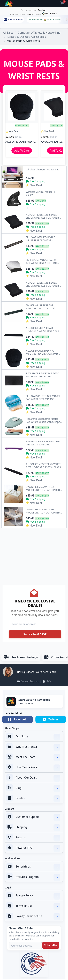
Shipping (33, 827)
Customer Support (33, 817)
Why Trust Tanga (33, 747)
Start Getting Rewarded (34, 700)
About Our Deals (33, 778)
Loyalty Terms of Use (33, 916)
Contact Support (28, 681)
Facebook (17, 719)
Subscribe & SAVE (35, 634)
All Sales (8, 33)
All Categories (13, 20)
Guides (33, 798)
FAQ (47, 681)
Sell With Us (33, 867)
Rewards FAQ (33, 848)
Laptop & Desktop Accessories (27, 37)
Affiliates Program (33, 877)
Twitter (51, 719)
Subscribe (51, 945)
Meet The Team (33, 757)
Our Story (33, 737)
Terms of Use (33, 906)
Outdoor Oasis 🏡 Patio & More (44, 20)
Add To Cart (22, 151)
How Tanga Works (33, 768)
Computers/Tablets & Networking (39, 33)
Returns (33, 838)
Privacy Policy (33, 896)
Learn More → (26, 703)
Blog (33, 788)
